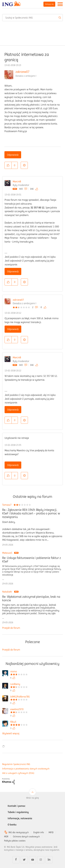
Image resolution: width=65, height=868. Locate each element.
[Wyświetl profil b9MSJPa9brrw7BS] (20, 697)
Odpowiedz (13, 155)
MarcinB (17, 181)
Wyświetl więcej (11, 733)
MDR (6, 837)
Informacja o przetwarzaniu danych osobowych (26, 769)
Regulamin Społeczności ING (16, 764)
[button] (8, 165)
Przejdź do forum (11, 628)
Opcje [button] (24, 165)
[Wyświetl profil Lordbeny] (19, 684)
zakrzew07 (22, 72)
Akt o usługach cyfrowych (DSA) (18, 773)
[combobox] (32, 18)
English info (39, 832)
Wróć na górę (32, 798)
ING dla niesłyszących (19, 832)
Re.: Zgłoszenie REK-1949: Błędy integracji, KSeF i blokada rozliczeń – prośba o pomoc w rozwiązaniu (31, 513)
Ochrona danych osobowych (26, 837)
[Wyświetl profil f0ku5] (19, 722)
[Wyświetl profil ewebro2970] (19, 710)
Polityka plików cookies (15, 841)
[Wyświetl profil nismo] (19, 672)
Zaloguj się (49, 4)
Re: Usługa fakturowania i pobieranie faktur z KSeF (32, 560)
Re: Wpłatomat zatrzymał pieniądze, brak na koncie (31, 598)
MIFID (51, 832)
